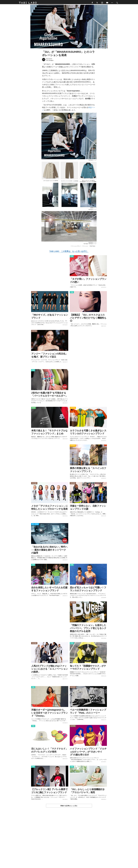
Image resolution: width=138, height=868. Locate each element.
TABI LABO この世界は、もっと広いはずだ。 (69, 252)
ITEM (72, 257)
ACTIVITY (73, 409)
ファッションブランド (76, 247)
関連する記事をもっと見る (69, 807)
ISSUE (33, 409)
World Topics (93, 247)
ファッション (85, 247)
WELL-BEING (35, 525)
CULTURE (34, 293)
